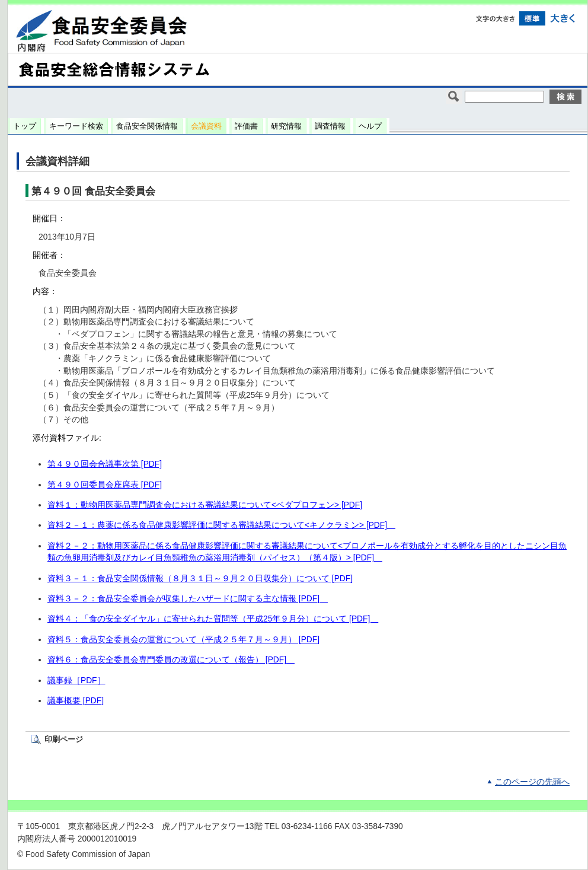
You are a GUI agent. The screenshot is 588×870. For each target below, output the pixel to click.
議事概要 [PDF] (76, 701)
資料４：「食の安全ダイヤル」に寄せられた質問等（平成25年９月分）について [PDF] (213, 619)
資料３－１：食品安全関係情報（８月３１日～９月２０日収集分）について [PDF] (200, 579)
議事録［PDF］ (76, 681)
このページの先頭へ (532, 782)
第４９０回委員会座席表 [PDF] (105, 485)
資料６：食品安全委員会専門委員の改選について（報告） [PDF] (171, 660)
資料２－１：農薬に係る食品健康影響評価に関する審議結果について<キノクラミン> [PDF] (221, 525)
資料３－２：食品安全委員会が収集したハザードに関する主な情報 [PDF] (188, 599)
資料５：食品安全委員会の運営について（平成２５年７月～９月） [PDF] (183, 640)
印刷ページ (64, 739)
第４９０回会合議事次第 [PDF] (105, 464)
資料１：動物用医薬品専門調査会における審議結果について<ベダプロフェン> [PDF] (205, 505)
